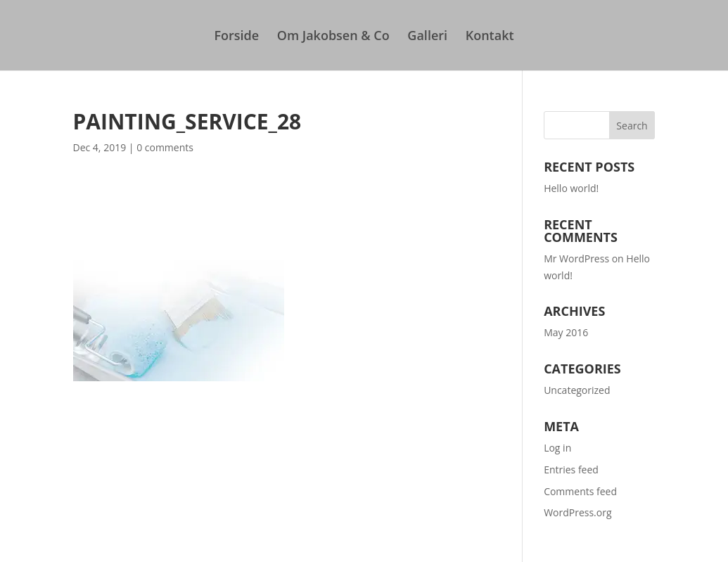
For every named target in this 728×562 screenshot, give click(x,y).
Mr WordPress (576, 258)
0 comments (165, 147)
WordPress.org (577, 512)
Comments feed (580, 491)
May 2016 (566, 332)
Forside (236, 37)
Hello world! (571, 188)
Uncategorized (577, 390)
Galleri (427, 37)
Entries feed (571, 470)
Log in (557, 448)
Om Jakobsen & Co (333, 37)
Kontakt (490, 37)
